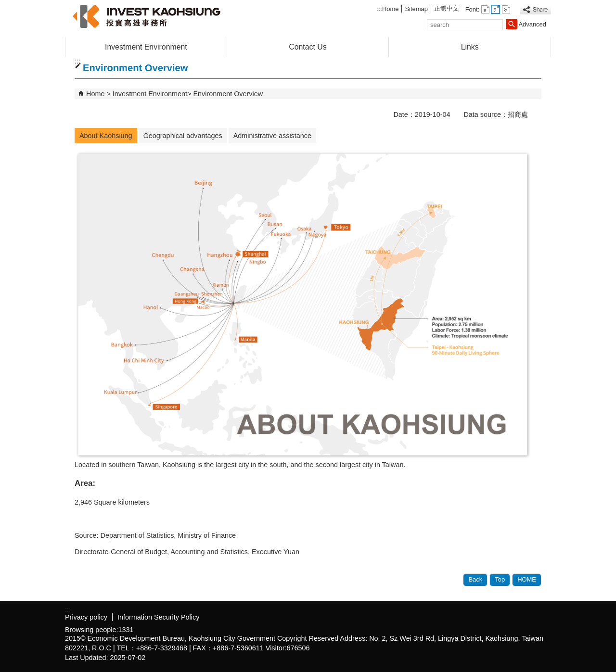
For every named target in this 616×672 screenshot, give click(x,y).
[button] (512, 24)
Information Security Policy (158, 617)
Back (475, 579)
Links (470, 47)
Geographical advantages (183, 136)
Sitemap (416, 9)
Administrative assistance (272, 136)
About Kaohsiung (106, 136)
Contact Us (308, 47)
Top (500, 579)
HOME (527, 579)
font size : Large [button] (506, 9)
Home (391, 9)
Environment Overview (228, 94)
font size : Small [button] (485, 9)
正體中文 (447, 8)
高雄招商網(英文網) (146, 16)
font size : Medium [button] (495, 9)
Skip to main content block (5, 5)
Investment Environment (146, 47)
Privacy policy (86, 617)
